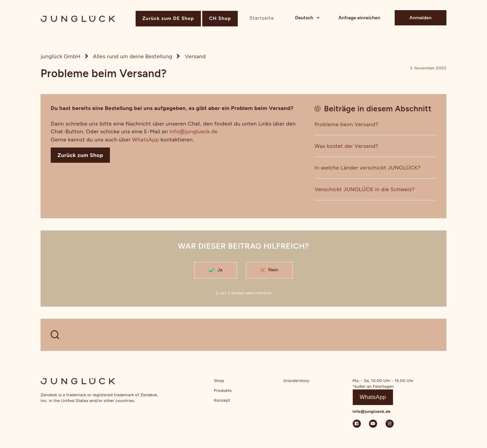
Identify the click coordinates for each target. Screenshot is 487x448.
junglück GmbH (61, 56)
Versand (195, 56)
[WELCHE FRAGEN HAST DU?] (243, 335)
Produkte (223, 390)
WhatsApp (146, 140)
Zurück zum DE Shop (168, 18)
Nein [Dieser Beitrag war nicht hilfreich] (273, 270)
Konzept (222, 400)
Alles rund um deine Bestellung (133, 56)
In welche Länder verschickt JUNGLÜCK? (368, 168)
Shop (219, 381)
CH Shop (220, 18)
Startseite (262, 18)
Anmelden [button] (421, 18)
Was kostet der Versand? (346, 146)
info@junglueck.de (194, 131)
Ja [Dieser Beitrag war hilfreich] (220, 270)
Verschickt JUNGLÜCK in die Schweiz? (365, 189)
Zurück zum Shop (80, 155)
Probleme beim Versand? (346, 124)
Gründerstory (297, 381)
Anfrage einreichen (359, 18)
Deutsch (305, 18)
